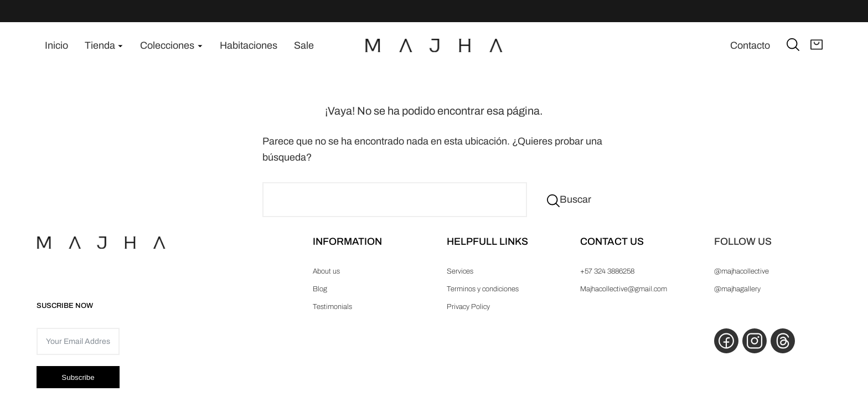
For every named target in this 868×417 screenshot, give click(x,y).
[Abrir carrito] (817, 45)
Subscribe (78, 377)
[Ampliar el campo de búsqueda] (793, 44)
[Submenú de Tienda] (120, 46)
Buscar (575, 199)
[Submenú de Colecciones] (200, 46)
